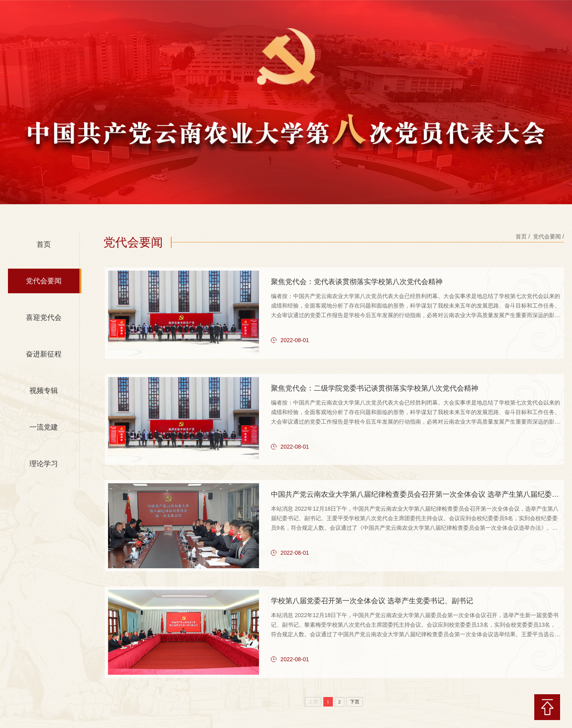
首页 (44, 244)
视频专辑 (44, 391)
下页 (355, 695)
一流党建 (44, 427)
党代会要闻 (44, 281)
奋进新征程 (44, 354)
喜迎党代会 (44, 318)
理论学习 (44, 464)
